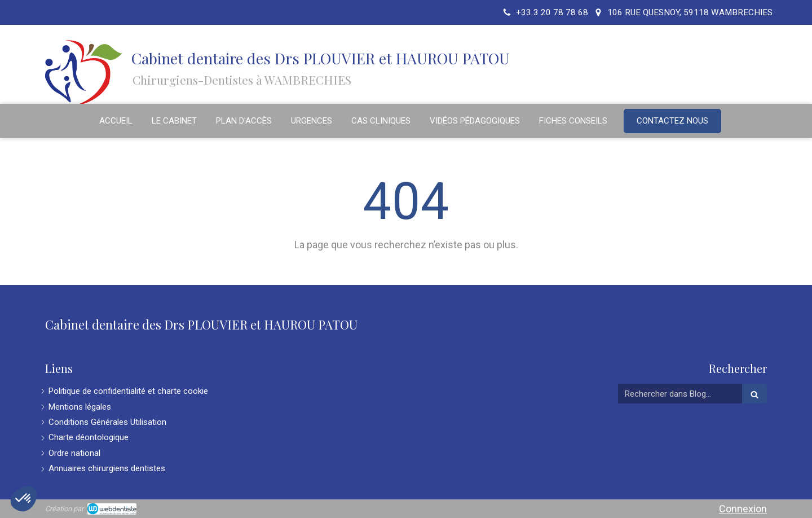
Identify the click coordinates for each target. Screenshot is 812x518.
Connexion (743, 509)
